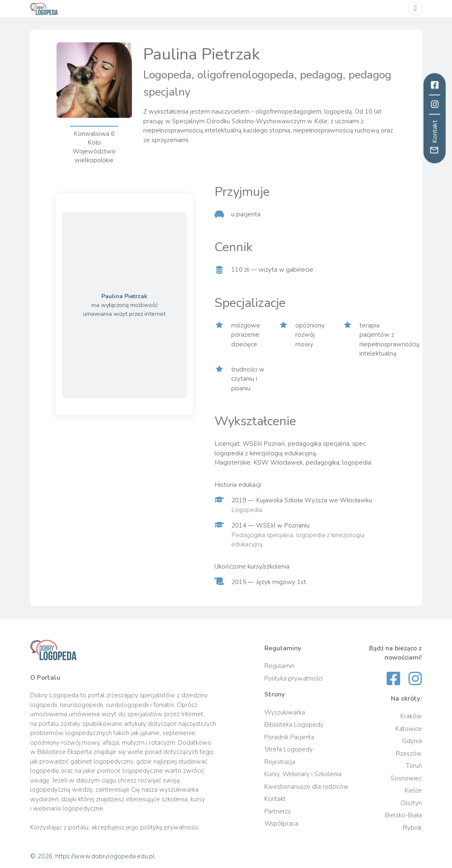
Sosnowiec (406, 778)
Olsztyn (411, 803)
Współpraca (281, 824)
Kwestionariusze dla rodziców (306, 787)
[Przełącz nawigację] (415, 9)
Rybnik (412, 828)
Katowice (409, 729)
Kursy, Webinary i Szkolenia (303, 774)
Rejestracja (280, 762)
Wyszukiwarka (285, 712)
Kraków (411, 716)
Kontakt (275, 799)
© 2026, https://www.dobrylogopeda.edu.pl (92, 856)
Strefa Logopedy (289, 749)
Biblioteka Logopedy (294, 725)
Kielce (413, 790)
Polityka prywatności (293, 678)
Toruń (414, 766)
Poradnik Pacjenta (289, 737)
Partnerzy (278, 811)
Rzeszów (409, 754)
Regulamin (279, 666)
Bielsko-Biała (403, 815)
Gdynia (412, 741)
